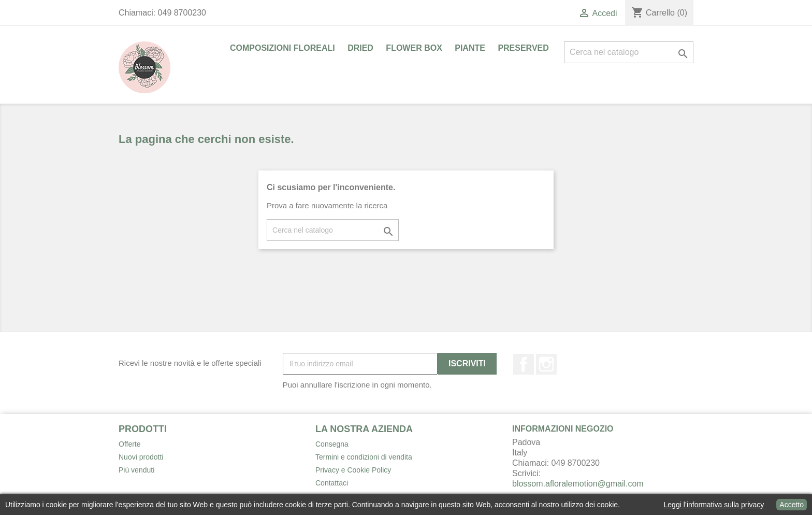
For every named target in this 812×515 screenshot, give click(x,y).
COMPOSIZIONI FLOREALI (282, 48)
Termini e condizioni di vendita (364, 457)
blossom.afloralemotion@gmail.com (578, 484)
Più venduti (136, 470)
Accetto (792, 505)
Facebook (524, 364)
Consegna (332, 444)
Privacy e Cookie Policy (353, 470)
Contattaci (332, 483)
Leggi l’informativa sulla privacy (714, 505)
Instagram (546, 364)
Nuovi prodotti (141, 457)
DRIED (360, 48)
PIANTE (470, 48)
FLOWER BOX (414, 48)
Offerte (130, 444)
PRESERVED (523, 48)
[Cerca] (629, 52)
